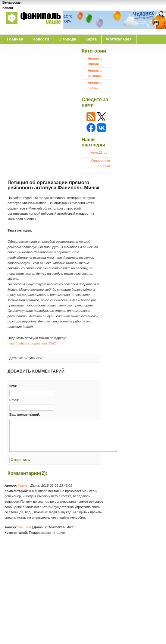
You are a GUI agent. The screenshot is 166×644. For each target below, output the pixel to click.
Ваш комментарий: (25, 415)
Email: (14, 400)
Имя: (13, 386)
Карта (91, 39)
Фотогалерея (119, 39)
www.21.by (99, 152)
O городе (67, 39)
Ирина (23, 485)
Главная (15, 39)
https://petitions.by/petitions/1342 (32, 343)
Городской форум (58, 48)
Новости (41, 39)
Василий (24, 527)
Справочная (19, 48)
